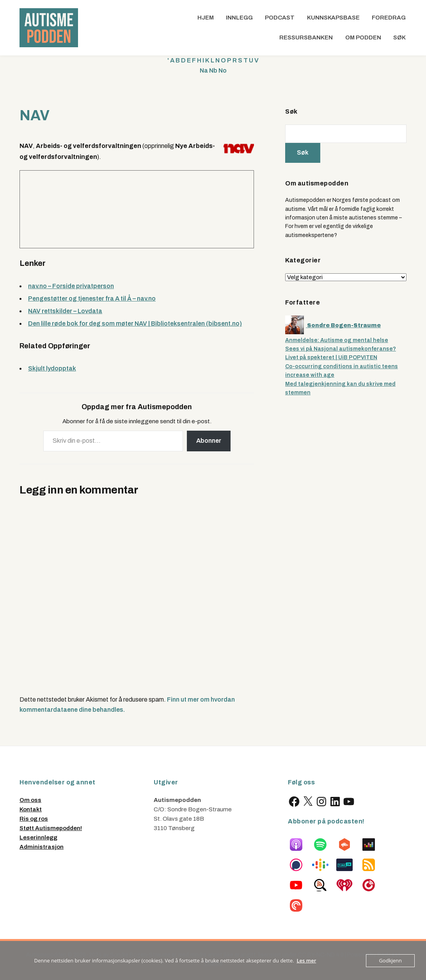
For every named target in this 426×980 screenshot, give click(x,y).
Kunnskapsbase (333, 18)
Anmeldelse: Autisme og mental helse (337, 340)
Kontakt (31, 809)
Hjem (206, 18)
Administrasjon (42, 847)
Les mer (307, 960)
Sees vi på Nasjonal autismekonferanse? (341, 349)
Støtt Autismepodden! (51, 828)
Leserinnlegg (38, 837)
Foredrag (389, 18)
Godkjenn (390, 960)
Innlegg (239, 18)
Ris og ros (34, 819)
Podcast (280, 18)
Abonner (209, 441)
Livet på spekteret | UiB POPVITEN (331, 357)
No (223, 70)
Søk (399, 37)
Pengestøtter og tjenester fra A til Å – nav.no (92, 298)
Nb (213, 70)
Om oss (30, 800)
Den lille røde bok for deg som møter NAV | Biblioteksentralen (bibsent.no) (135, 323)
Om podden (363, 37)
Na (204, 70)
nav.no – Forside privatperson (71, 286)
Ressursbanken (306, 37)
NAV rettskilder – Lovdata (65, 311)
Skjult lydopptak (52, 368)
